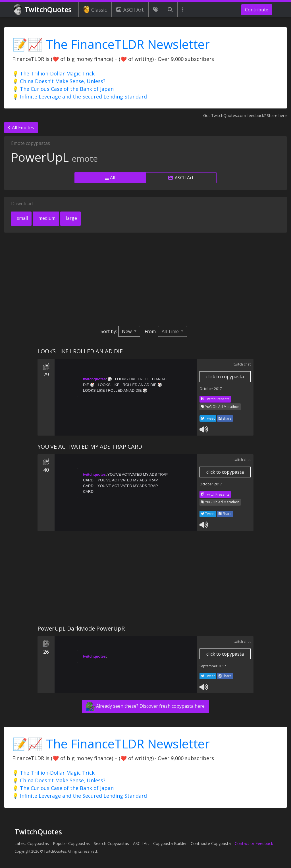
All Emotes (21, 128)
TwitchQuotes (43, 10)
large (71, 218)
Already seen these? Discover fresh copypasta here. (146, 707)
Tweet (208, 418)
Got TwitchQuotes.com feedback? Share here (245, 115)
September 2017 (213, 666)
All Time (171, 331)
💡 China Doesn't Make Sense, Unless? (59, 81)
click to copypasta (225, 377)
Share (225, 418)
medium (46, 218)
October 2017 (211, 389)
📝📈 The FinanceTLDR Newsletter (111, 44)
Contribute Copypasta (211, 843)
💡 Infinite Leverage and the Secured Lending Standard (80, 97)
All (110, 178)
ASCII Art (130, 10)
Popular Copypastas (71, 843)
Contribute (257, 10)
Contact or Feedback (254, 843)
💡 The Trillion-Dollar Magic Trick (53, 73)
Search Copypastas (111, 843)
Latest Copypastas (32, 843)
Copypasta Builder (170, 843)
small (22, 218)
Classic (95, 10)
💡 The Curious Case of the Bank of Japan (63, 89)
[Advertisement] (145, 279)
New (127, 331)
